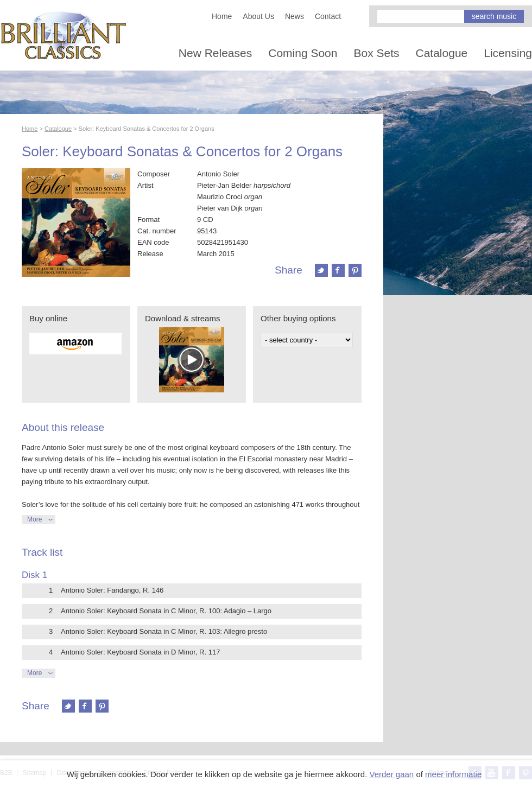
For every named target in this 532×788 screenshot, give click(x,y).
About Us (258, 16)
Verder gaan (391, 774)
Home (222, 16)
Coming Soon (303, 53)
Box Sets (376, 53)
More (34, 519)
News (294, 16)
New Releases (215, 53)
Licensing (508, 53)
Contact (328, 16)
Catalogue (442, 53)
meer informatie (453, 774)
